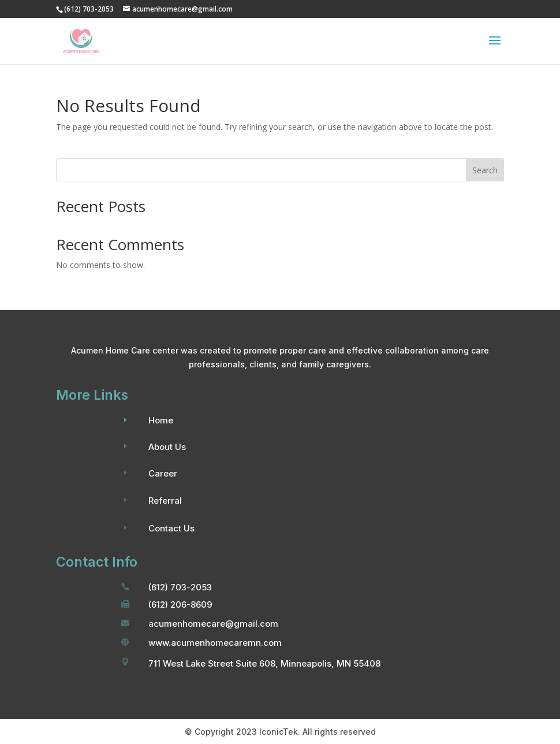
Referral (165, 501)
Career (163, 473)
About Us (167, 447)
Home (161, 420)
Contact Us (171, 528)
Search (485, 170)
